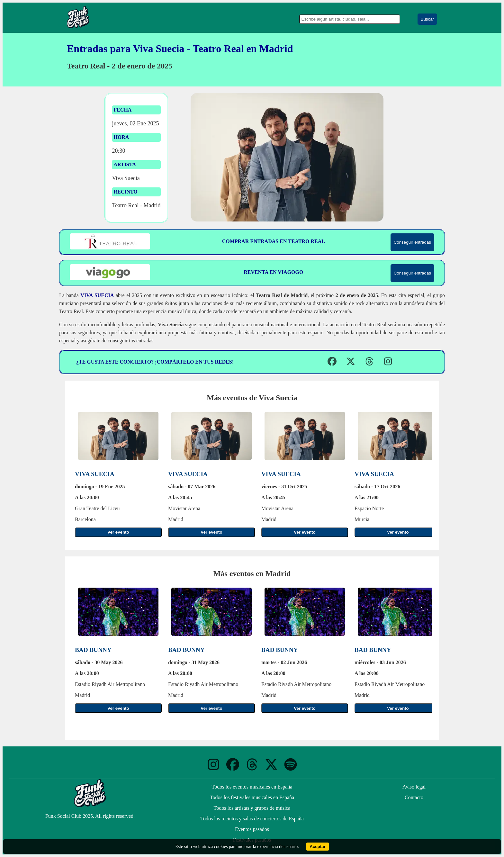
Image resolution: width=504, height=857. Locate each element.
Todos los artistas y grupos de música (252, 808)
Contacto (414, 797)
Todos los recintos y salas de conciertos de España (252, 819)
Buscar (427, 19)
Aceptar (318, 847)
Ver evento (118, 532)
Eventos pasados (252, 829)
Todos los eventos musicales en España (252, 787)
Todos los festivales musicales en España (252, 797)
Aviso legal (414, 787)
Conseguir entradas (412, 242)
